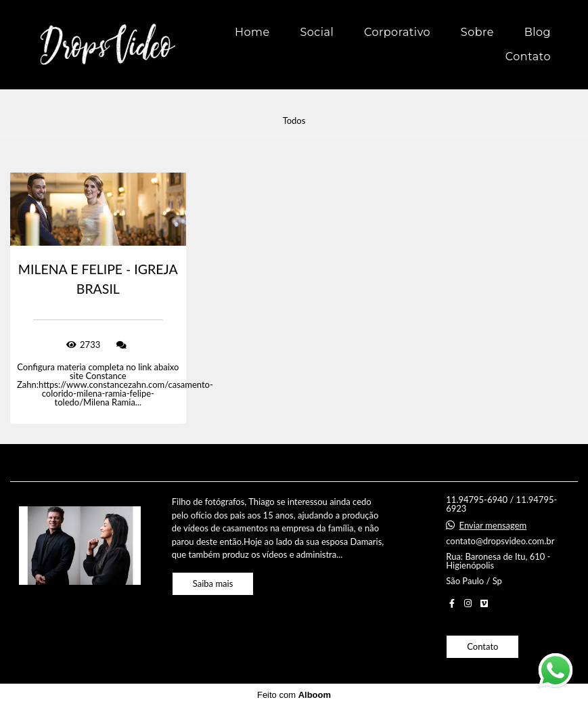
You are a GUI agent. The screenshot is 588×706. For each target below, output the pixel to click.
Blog (538, 32)
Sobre (477, 32)
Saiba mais (213, 583)
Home (252, 32)
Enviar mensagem (493, 526)
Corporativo (397, 32)
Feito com (294, 695)
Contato (528, 57)
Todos (294, 121)
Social (317, 32)
